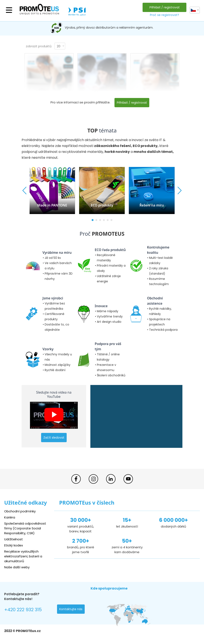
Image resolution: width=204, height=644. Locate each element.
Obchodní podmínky (20, 511)
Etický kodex (14, 545)
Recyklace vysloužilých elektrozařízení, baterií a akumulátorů (23, 556)
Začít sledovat (54, 438)
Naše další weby (17, 567)
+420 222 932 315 (23, 610)
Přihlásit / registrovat (165, 7)
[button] (93, 220)
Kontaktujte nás (71, 609)
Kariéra (10, 517)
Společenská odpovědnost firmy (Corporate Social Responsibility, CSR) (25, 528)
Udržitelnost (14, 539)
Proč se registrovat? (164, 15)
